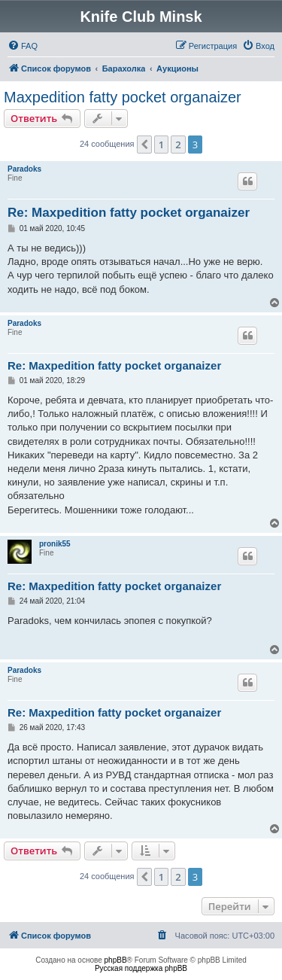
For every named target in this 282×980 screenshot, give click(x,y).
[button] (144, 145)
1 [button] (161, 145)
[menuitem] (23, 46)
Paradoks (24, 169)
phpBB (116, 960)
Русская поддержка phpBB (141, 968)
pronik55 (55, 544)
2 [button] (178, 145)
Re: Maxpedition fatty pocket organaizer (129, 213)
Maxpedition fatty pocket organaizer (123, 97)
